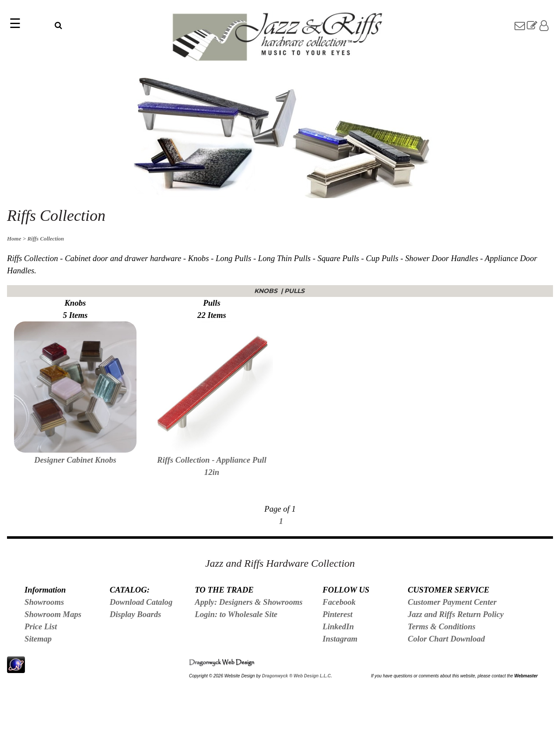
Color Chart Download (446, 639)
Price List (41, 626)
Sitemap (38, 639)
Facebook (339, 602)
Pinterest (337, 614)
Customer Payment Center (452, 602)
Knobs (267, 291)
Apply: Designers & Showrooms (248, 602)
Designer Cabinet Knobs (75, 460)
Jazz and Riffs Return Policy (456, 614)
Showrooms (44, 602)
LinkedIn (338, 626)
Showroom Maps (53, 614)
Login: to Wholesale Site (236, 614)
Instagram (340, 639)
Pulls (295, 291)
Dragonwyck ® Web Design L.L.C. (297, 676)
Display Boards (136, 614)
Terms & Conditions (442, 626)
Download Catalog (141, 602)
